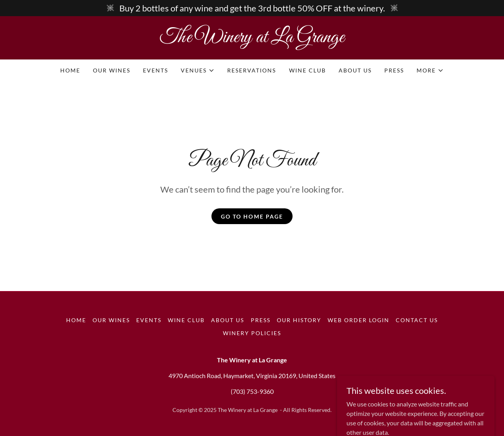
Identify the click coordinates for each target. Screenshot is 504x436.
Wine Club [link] (308, 70)
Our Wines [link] (112, 70)
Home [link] (70, 70)
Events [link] (156, 70)
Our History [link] (299, 320)
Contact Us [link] (417, 320)
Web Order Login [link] (359, 320)
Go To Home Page (252, 216)
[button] (198, 71)
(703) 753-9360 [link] (252, 391)
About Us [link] (355, 70)
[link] (252, 40)
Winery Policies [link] (252, 333)
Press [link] (394, 70)
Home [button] (76, 320)
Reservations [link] (252, 70)
